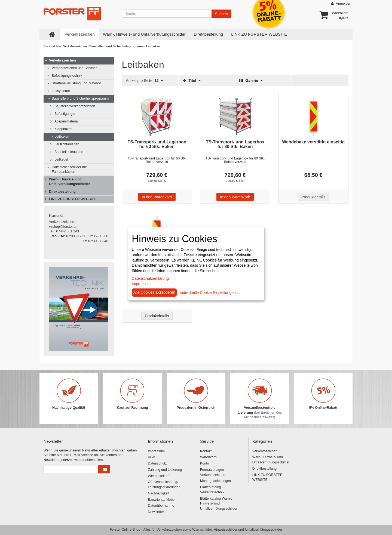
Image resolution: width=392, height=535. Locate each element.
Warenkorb (208, 457)
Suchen (221, 14)
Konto (205, 463)
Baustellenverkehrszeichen (75, 106)
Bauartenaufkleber (162, 500)
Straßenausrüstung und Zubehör (76, 83)
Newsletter (156, 512)
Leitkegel (61, 159)
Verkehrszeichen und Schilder (74, 68)
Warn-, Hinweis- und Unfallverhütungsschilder (144, 34)
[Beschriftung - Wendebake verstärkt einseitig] (313, 116)
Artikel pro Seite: (145, 81)
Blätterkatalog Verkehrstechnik (212, 490)
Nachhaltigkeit (159, 493)
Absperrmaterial (66, 121)
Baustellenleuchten (69, 152)
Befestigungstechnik (67, 76)
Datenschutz (157, 463)
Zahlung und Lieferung (165, 470)
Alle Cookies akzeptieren (154, 292)
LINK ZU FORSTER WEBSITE (259, 34)
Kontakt (206, 451)
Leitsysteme (61, 91)
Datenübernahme (161, 506)
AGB (151, 457)
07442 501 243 (67, 231)
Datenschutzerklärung (150, 278)
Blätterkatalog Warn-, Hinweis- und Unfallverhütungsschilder (219, 504)
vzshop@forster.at (63, 227)
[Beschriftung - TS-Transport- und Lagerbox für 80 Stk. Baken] (235, 116)
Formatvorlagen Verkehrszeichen (213, 472)
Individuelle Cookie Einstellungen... (209, 293)
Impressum (156, 451)
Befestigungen (65, 114)
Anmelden (341, 3)
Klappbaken (63, 129)
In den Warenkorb (157, 197)
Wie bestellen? (159, 476)
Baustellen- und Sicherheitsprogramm (117, 46)
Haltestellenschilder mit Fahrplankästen (69, 169)
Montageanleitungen (215, 481)
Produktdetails (313, 197)
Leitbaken (62, 137)
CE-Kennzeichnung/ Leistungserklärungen (164, 485)
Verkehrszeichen (80, 34)
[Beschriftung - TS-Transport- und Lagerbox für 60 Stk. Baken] (157, 116)
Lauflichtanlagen (67, 144)
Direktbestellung (209, 34)
